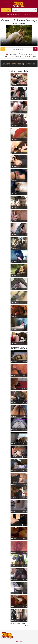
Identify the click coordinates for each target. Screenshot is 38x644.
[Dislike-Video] (35, 49)
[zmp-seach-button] (35, 10)
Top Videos (10, 15)
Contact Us (20, 641)
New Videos (19, 15)
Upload (6, 10)
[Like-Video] (3, 49)
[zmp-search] (24, 10)
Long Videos (27, 15)
